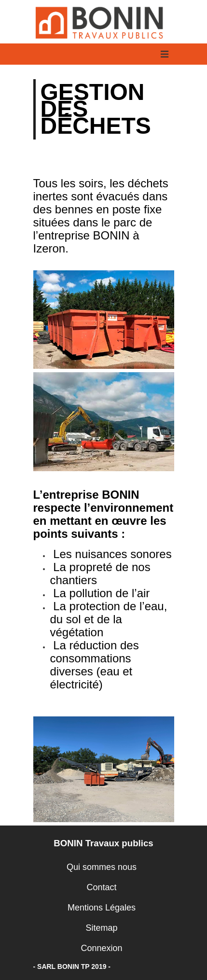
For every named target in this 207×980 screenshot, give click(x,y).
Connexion (101, 948)
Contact (101, 887)
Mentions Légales (102, 908)
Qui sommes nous (102, 867)
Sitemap (101, 928)
